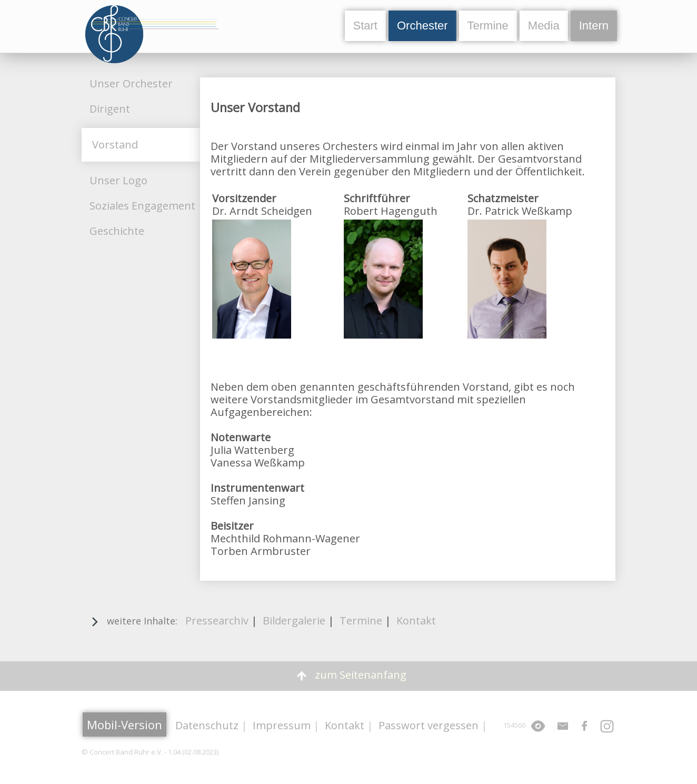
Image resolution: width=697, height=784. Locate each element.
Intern (594, 26)
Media (544, 26)
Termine (488, 26)
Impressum (282, 725)
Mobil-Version (125, 725)
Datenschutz (207, 725)
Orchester (422, 26)
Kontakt (416, 621)
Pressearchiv (217, 621)
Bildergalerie (294, 621)
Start (365, 26)
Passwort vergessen (429, 725)
